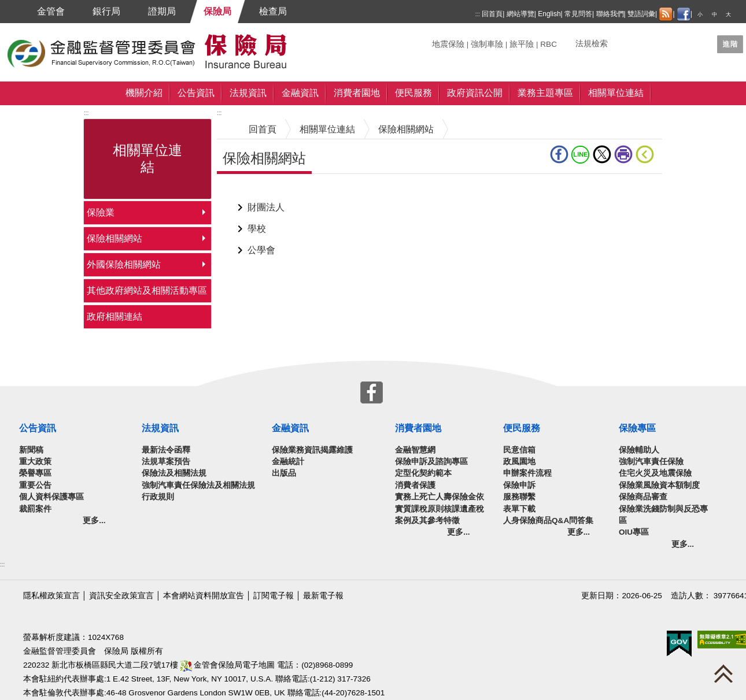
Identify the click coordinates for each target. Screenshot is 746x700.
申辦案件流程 (527, 473)
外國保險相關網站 (124, 264)
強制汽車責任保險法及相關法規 (198, 485)
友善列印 (623, 154)
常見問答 (578, 14)
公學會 (261, 250)
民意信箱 (519, 450)
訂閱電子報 (274, 596)
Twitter (602, 154)
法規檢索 (592, 44)
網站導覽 (520, 14)
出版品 (284, 473)
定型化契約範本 (423, 473)
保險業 (101, 212)
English (549, 14)
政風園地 (519, 462)
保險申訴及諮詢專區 (431, 462)
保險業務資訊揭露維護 (312, 450)
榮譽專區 (35, 473)
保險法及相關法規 (174, 473)
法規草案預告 (166, 462)
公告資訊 (196, 93)
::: (478, 14)
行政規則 (158, 497)
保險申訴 (519, 485)
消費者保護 (415, 485)
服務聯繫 (519, 497)
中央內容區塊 (245, 192)
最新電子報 (323, 596)
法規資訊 (248, 93)
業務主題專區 (545, 93)
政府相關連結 (115, 316)
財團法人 (266, 207)
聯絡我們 (610, 14)
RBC (549, 44)
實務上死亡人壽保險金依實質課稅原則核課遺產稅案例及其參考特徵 (440, 509)
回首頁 (492, 14)
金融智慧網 (415, 450)
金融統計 (288, 462)
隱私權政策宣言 (51, 596)
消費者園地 (357, 93)
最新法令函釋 (166, 450)
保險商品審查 (643, 497)
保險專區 (637, 428)
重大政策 (35, 462)
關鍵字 (444, 40)
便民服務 (413, 93)
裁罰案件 (35, 509)
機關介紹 (144, 93)
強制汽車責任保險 (651, 462)
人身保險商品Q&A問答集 (548, 521)
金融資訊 (300, 93)
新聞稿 (31, 450)
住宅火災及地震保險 (655, 473)
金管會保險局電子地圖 (228, 665)
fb (559, 154)
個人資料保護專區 (51, 497)
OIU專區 (634, 532)
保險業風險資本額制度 (659, 485)
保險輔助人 (639, 450)
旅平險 (522, 44)
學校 (257, 229)
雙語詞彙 (641, 14)
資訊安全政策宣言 (121, 596)
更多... (94, 521)
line (581, 154)
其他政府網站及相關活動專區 (147, 290)
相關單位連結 (616, 93)
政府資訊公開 (475, 93)
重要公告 (35, 485)
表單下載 (519, 509)
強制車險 (487, 44)
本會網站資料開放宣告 (204, 596)
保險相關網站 (115, 238)
